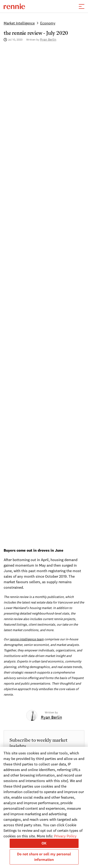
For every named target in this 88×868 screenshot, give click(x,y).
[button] (82, 6)
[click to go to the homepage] (14, 6)
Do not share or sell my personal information (44, 857)
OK (44, 843)
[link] (51, 718)
